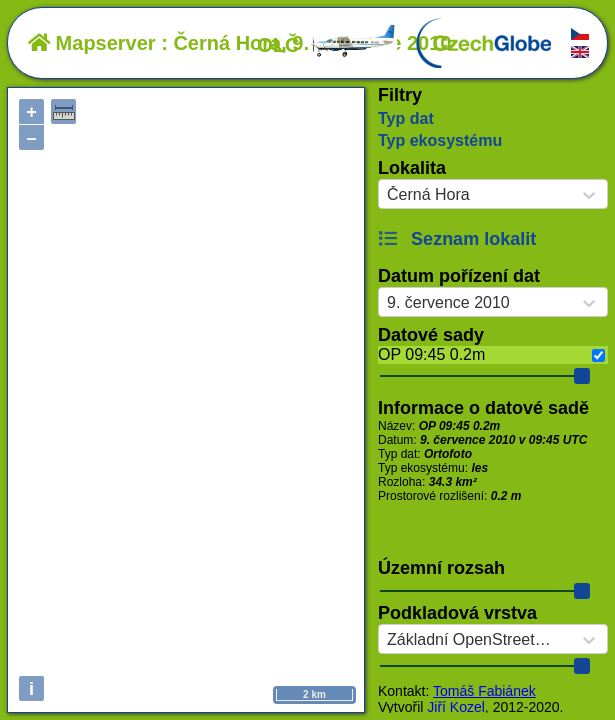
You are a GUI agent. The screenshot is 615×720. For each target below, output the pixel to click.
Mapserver (92, 43)
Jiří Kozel (456, 707)
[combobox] (387, 195)
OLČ (327, 45)
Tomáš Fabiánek (484, 691)
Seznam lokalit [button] (457, 239)
